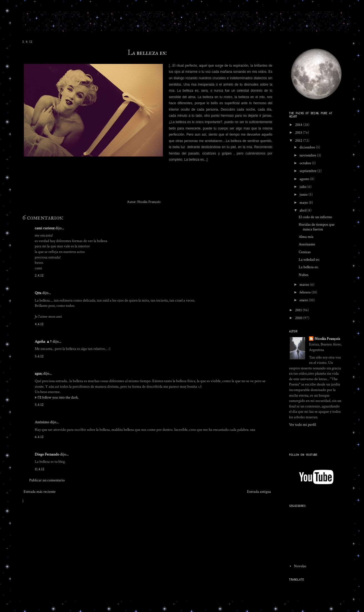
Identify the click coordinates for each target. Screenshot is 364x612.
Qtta (38, 293)
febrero (306, 292)
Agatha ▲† (43, 342)
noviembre (308, 155)
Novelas (300, 566)
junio (304, 195)
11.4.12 (40, 469)
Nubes (304, 275)
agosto (305, 179)
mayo (304, 203)
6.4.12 (39, 437)
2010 (299, 318)
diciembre (308, 147)
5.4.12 (39, 356)
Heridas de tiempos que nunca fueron (317, 227)
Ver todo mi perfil (302, 425)
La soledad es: (309, 260)
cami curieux (45, 228)
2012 (299, 141)
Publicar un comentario (47, 480)
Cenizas (305, 252)
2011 (299, 310)
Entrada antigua (259, 492)
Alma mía (306, 237)
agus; (38, 374)
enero (304, 300)
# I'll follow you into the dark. (57, 397)
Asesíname (307, 244)
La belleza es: (147, 53)
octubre (306, 163)
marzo (305, 285)
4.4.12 (39, 324)
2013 (299, 133)
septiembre (308, 171)
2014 (299, 125)
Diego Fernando (47, 454)
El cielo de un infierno (315, 217)
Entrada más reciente (40, 492)
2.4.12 (39, 275)
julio (303, 187)
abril (303, 210)
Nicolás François (327, 339)
